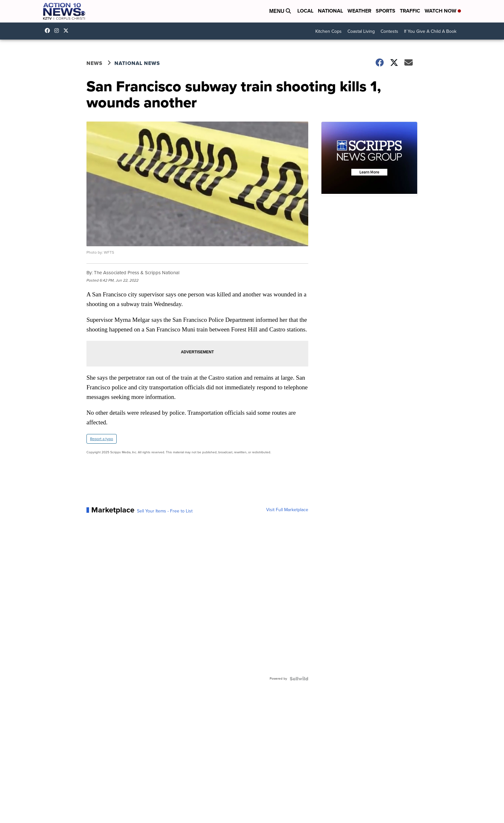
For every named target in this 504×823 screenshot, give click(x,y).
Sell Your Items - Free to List (165, 511)
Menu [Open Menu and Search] (280, 11)
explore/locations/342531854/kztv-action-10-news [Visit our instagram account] (58, 31)
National (330, 11)
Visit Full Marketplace (287, 510)
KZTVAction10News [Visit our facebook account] (49, 31)
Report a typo (102, 439)
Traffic (410, 11)
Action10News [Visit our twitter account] (67, 31)
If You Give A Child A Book (430, 31)
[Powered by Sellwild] (299, 679)
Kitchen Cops (328, 31)
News (94, 63)
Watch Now (443, 11)
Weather (359, 11)
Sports (386, 11)
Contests (389, 31)
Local (305, 11)
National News (137, 63)
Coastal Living (361, 31)
